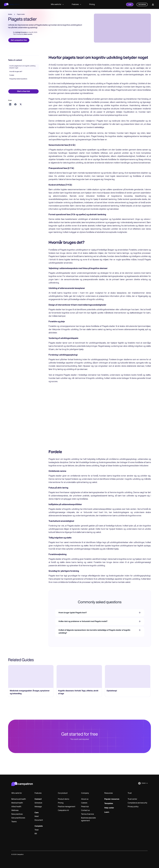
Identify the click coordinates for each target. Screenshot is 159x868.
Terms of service (88, 814)
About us (85, 799)
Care (37, 813)
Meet (37, 816)
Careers (84, 803)
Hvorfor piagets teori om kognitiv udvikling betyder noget (22, 77)
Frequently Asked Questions (18, 89)
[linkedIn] (142, 855)
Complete (39, 826)
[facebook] (134, 855)
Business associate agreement (88, 819)
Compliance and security (137, 803)
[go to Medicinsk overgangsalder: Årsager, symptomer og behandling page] (31, 687)
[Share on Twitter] (21, 115)
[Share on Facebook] (15, 115)
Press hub (85, 807)
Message (38, 807)
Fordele (12, 86)
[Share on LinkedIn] (10, 115)
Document (39, 820)
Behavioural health (19, 799)
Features (76, 5)
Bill (36, 834)
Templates (109, 804)
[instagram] (138, 855)
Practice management (67, 807)
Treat (37, 830)
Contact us (85, 810)
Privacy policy (133, 807)
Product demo (64, 799)
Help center (109, 808)
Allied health (16, 807)
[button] (143, 783)
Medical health (17, 803)
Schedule (38, 803)
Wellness (15, 810)
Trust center (132, 799)
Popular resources (112, 799)
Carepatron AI (63, 810)
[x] (146, 855)
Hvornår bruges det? (16, 82)
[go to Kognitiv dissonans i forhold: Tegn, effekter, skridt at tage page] (79, 687)
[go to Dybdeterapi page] (128, 687)
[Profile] (153, 4)
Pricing (92, 5)
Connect (38, 799)
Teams (14, 822)
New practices (17, 814)
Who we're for (57, 5)
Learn (107, 812)
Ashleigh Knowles (21, 33)
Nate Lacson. (28, 35)
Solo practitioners (18, 818)
